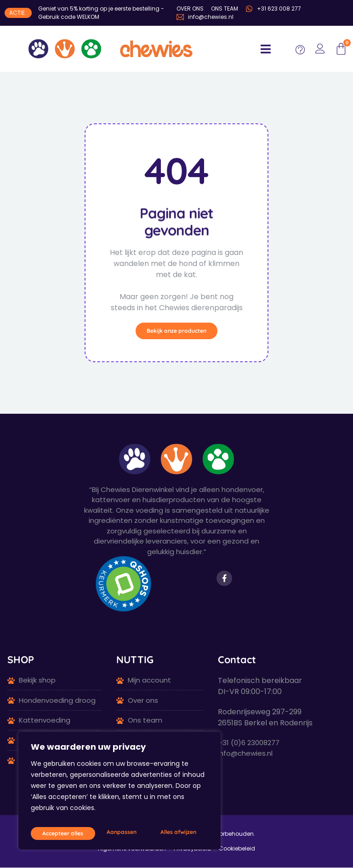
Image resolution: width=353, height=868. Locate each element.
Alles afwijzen (112, 833)
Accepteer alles (177, 833)
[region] (120, 794)
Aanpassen (55, 833)
